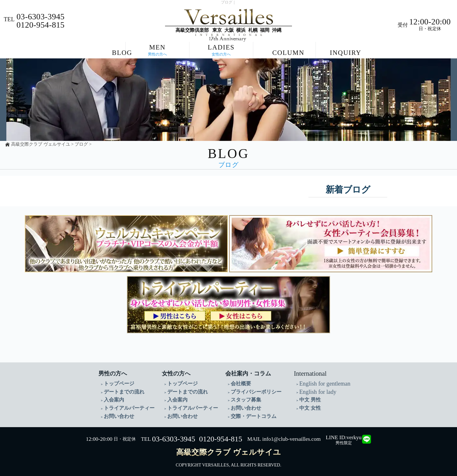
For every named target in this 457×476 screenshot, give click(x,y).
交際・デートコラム (251, 414)
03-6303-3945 (174, 436)
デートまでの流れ (122, 391)
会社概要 (240, 383)
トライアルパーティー (126, 406)
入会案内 (113, 399)
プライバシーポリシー (253, 391)
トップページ (117, 383)
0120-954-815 (221, 436)
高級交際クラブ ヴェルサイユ (40, 144)
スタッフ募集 (244, 399)
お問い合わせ (117, 414)
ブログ (81, 144)
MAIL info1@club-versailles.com (284, 436)
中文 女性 (309, 406)
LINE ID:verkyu (344, 435)
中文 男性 (309, 399)
